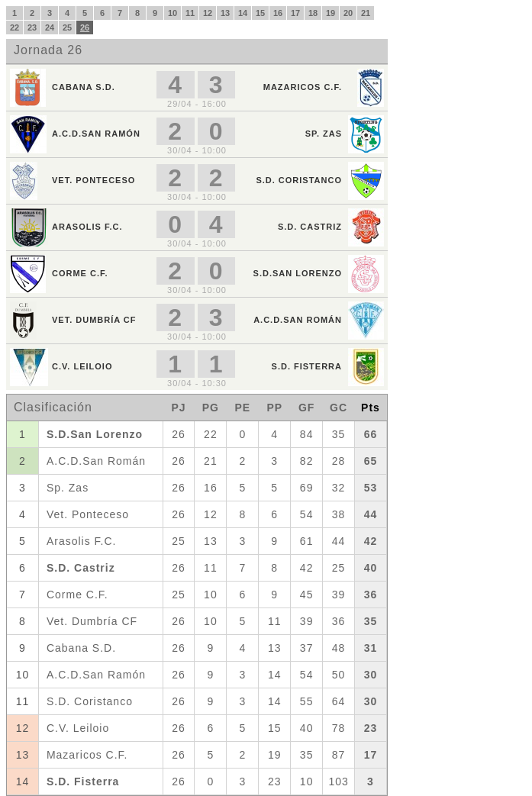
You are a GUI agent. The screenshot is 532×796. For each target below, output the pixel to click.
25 (67, 27)
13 (225, 13)
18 (313, 13)
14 (243, 13)
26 (85, 27)
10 (172, 13)
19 (330, 13)
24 (50, 27)
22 (15, 27)
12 (208, 13)
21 (366, 13)
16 (278, 13)
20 (348, 13)
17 (295, 13)
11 (190, 13)
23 (32, 27)
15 (260, 13)
